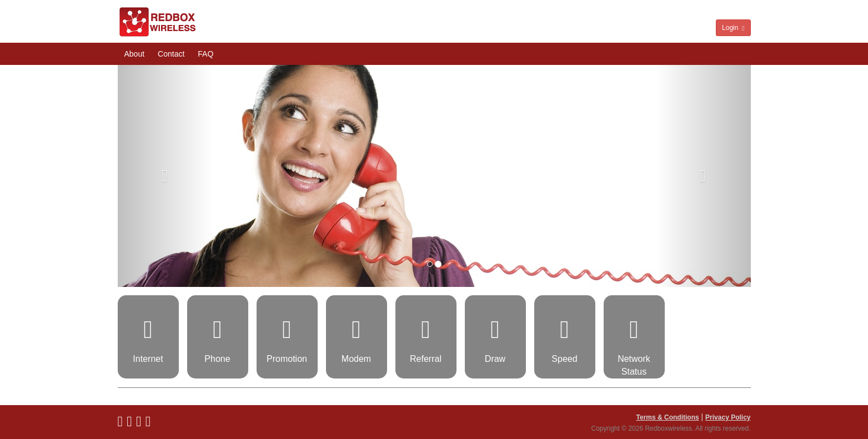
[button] (165, 176)
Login (733, 28)
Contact (171, 54)
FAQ (205, 54)
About (135, 54)
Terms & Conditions (668, 417)
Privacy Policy (728, 417)
